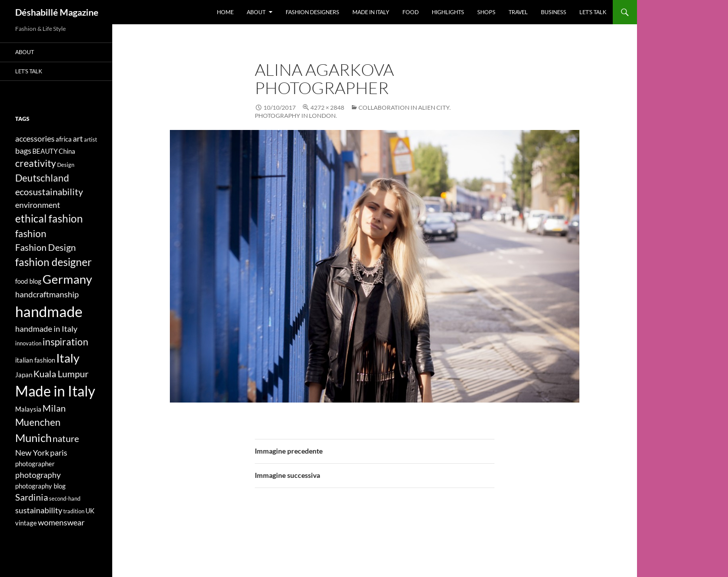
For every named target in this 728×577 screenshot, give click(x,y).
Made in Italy (371, 12)
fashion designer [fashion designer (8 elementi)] (53, 262)
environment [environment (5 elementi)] (38, 205)
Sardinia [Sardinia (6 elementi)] (32, 497)
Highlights (448, 12)
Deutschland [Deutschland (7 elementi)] (42, 178)
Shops (486, 12)
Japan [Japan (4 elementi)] (24, 375)
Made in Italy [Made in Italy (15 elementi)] (55, 391)
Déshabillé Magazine (57, 12)
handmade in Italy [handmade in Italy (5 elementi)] (46, 328)
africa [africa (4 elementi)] (64, 139)
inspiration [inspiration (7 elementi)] (65, 342)
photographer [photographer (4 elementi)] (35, 464)
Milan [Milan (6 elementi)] (54, 408)
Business (554, 12)
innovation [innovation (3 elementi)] (28, 343)
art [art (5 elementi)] (78, 138)
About (256, 12)
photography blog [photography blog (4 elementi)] (40, 486)
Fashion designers (312, 12)
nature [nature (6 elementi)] (66, 439)
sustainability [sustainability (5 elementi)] (39, 510)
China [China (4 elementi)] (67, 151)
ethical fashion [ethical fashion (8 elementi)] (49, 218)
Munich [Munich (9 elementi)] (33, 438)
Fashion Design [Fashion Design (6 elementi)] (45, 248)
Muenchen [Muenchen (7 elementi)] (38, 422)
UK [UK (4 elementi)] (90, 511)
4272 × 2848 (327, 107)
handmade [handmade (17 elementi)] (49, 311)
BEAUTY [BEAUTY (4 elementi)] (45, 151)
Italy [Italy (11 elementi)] (68, 358)
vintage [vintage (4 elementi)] (26, 523)
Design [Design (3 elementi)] (66, 165)
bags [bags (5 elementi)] (23, 150)
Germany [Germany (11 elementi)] (67, 279)
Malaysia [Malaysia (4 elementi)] (28, 409)
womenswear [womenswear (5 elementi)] (61, 522)
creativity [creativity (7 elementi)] (36, 163)
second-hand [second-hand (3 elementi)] (65, 498)
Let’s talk (593, 12)
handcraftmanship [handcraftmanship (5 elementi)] (47, 294)
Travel (518, 12)
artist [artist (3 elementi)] (90, 139)
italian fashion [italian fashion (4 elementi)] (35, 360)
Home (225, 12)
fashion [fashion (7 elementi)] (31, 233)
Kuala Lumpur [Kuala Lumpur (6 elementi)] (61, 374)
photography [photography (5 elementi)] (38, 475)
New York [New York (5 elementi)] (32, 452)
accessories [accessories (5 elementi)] (35, 138)
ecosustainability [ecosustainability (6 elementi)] (49, 192)
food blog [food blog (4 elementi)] (28, 281)
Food (411, 12)
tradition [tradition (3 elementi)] (74, 511)
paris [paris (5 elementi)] (59, 452)
